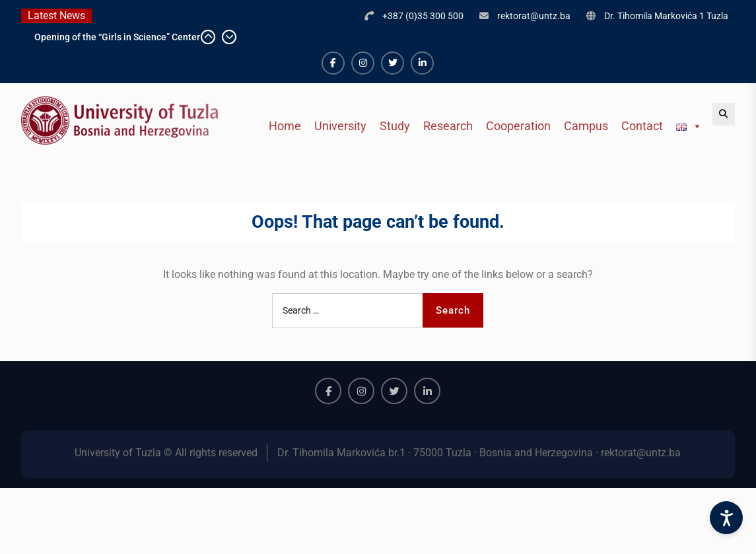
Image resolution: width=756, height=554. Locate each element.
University (340, 126)
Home (285, 126)
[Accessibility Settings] (726, 518)
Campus (586, 126)
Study (395, 126)
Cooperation (518, 126)
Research (448, 126)
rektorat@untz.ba (534, 16)
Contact (642, 126)
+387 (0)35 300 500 (423, 16)
